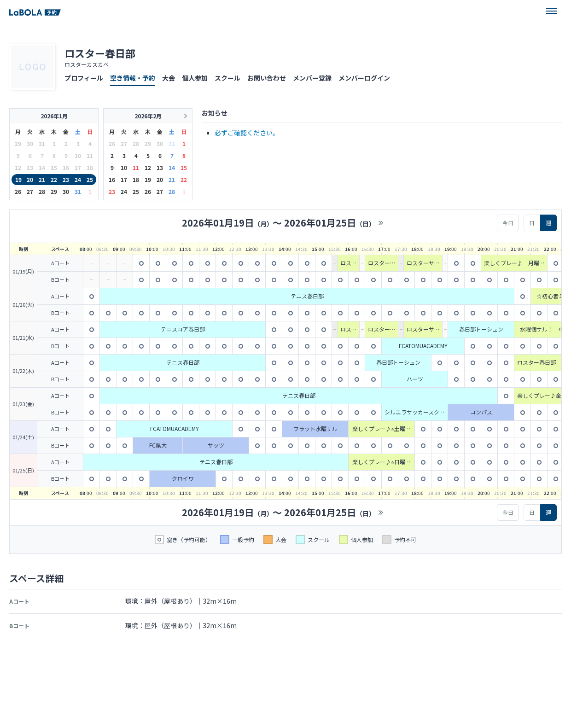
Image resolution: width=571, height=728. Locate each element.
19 (18, 179)
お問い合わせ (267, 78)
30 (66, 191)
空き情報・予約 (133, 78)
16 (112, 179)
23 (66, 179)
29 (54, 191)
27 (30, 191)
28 (42, 191)
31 (78, 191)
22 (54, 179)
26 (18, 191)
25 (90, 179)
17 (124, 179)
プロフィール (84, 78)
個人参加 (195, 78)
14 (172, 167)
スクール (227, 78)
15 (184, 167)
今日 (508, 223)
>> (381, 223)
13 (160, 167)
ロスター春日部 (100, 53)
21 (42, 179)
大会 (169, 78)
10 (124, 167)
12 (148, 167)
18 (136, 179)
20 (30, 179)
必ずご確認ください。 (247, 133)
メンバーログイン (364, 78)
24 (78, 179)
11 (136, 167)
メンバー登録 (312, 78)
